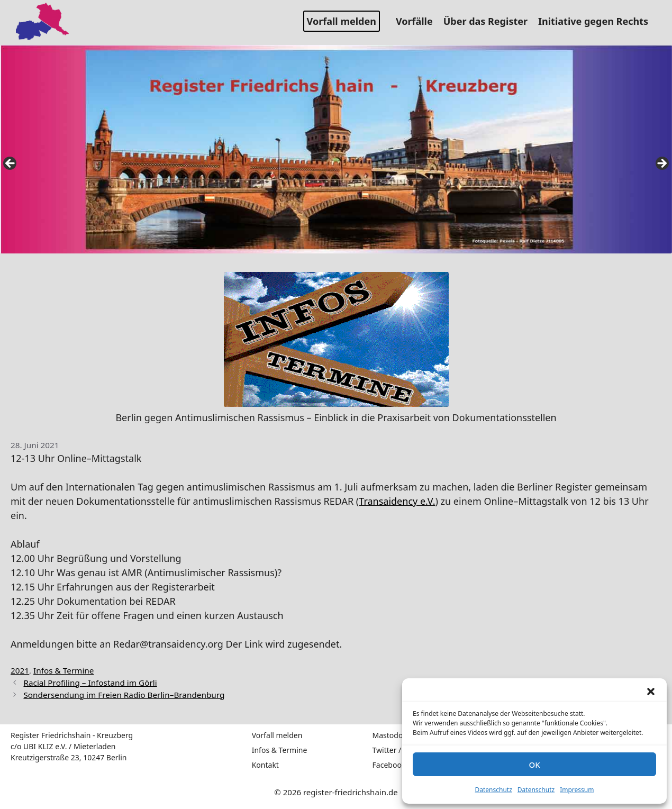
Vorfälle (418, 21)
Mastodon (390, 735)
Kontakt (265, 765)
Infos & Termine (63, 670)
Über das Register (489, 21)
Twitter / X (390, 750)
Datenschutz (494, 790)
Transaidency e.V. (397, 501)
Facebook (389, 765)
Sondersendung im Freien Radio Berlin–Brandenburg (124, 695)
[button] (651, 692)
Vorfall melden (342, 21)
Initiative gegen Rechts (597, 21)
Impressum (577, 790)
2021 (20, 670)
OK (534, 765)
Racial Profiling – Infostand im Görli (90, 683)
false (11, 164)
